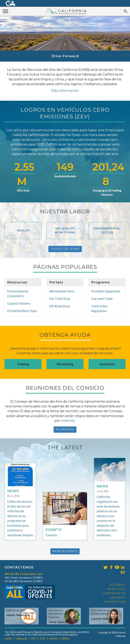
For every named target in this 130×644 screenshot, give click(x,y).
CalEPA (8, 639)
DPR (33, 639)
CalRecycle (21, 639)
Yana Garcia (58, 622)
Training (23, 364)
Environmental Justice (107, 230)
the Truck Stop (60, 299)
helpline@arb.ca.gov (32, 574)
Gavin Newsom (18, 615)
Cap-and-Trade (102, 299)
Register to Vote (115, 602)
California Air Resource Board (66, 11)
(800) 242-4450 (12, 574)
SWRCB (65, 639)
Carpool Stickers (19, 303)
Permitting (65, 364)
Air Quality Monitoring (65, 230)
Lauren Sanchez (103, 619)
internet (68, 421)
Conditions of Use (114, 593)
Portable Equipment (106, 291)
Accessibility (117, 585)
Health (23, 230)
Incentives (107, 364)
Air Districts (118, 598)
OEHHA (53, 639)
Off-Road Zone (60, 306)
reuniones (65, 429)
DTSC (43, 639)
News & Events (65, 551)
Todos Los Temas (65, 249)
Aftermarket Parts (62, 291)
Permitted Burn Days (22, 311)
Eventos (51, 535)
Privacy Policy (117, 589)
